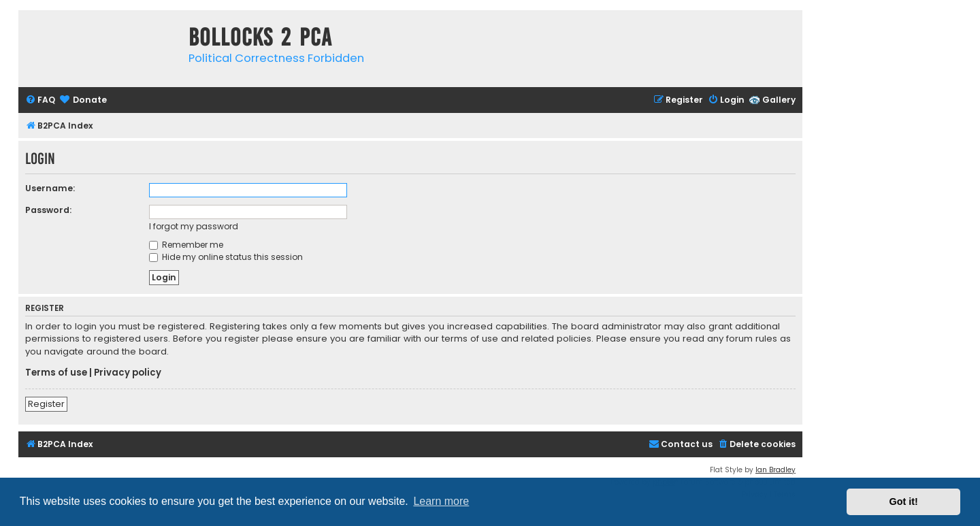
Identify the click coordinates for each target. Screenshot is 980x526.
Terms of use (56, 373)
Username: (50, 188)
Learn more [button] (441, 501)
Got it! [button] (904, 502)
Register (46, 404)
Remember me (186, 245)
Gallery (779, 100)
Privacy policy (128, 373)
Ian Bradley (775, 470)
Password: (48, 210)
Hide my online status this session (226, 257)
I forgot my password (194, 226)
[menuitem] (40, 100)
